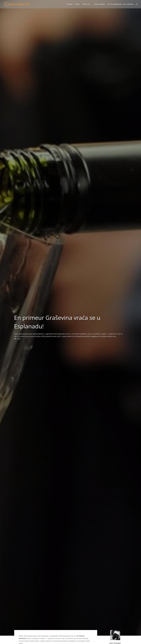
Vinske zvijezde (99, 4)
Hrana (77, 4)
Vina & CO (86, 4)
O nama (70, 4)
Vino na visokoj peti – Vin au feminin (120, 4)
